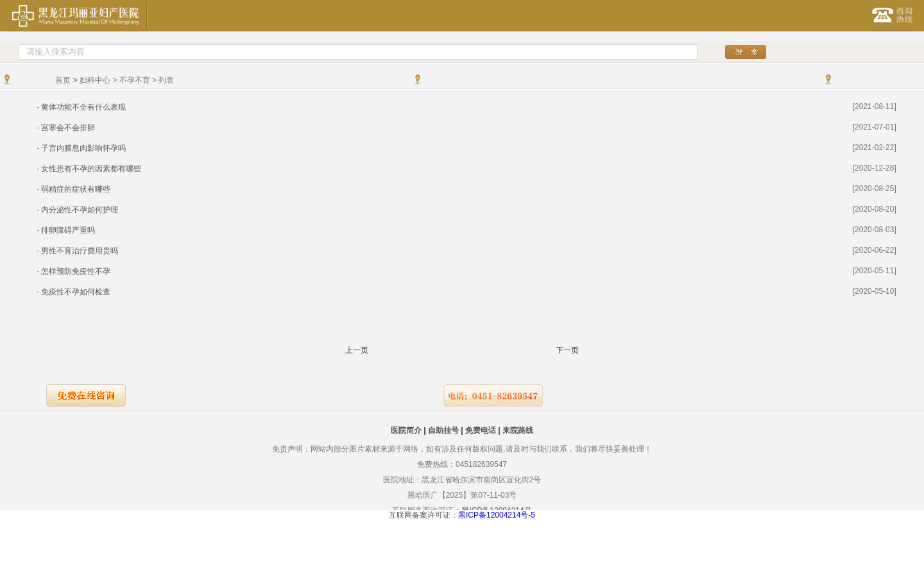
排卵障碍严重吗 (68, 230)
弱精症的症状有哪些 (76, 189)
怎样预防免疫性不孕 (76, 271)
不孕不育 (135, 80)
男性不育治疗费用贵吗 (80, 251)
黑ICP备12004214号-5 (497, 515)
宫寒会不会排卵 (68, 128)
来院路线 (518, 430)
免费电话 (481, 430)
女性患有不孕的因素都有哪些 (91, 169)
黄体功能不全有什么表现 (83, 107)
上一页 (357, 351)
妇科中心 (95, 80)
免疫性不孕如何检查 (76, 292)
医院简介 (406, 430)
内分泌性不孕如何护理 (80, 210)
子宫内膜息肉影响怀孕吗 (83, 148)
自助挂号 (443, 430)
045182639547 (481, 464)
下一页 (567, 351)
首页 (63, 80)
